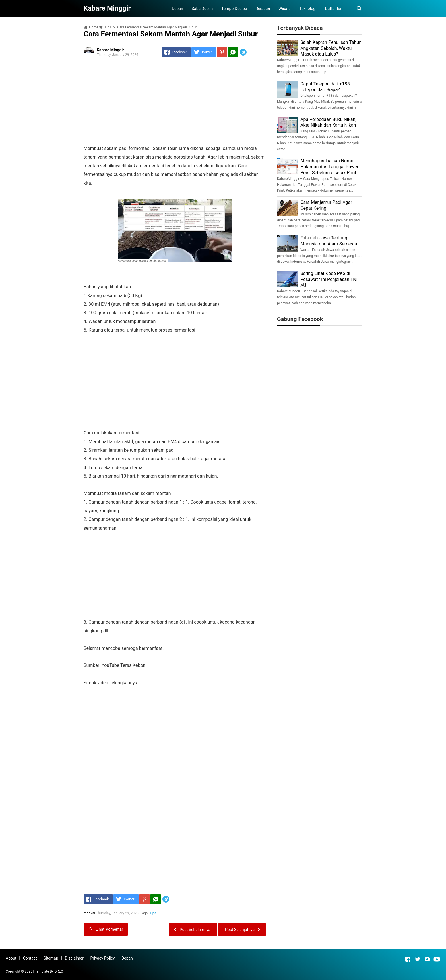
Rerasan (263, 9)
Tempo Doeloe (234, 9)
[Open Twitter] (418, 959)
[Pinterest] (222, 52)
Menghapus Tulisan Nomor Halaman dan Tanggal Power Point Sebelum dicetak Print (329, 167)
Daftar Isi (333, 9)
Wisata (285, 9)
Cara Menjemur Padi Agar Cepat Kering (326, 205)
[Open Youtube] (437, 959)
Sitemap (51, 958)
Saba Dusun (202, 9)
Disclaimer (74, 958)
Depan (177, 9)
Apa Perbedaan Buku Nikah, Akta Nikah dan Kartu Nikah (328, 122)
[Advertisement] (175, 104)
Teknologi (308, 9)
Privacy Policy (102, 958)
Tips (153, 913)
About (11, 958)
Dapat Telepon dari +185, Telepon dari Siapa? (326, 87)
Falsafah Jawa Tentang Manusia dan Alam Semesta (329, 241)
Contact (30, 958)
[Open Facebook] (408, 959)
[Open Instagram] (427, 959)
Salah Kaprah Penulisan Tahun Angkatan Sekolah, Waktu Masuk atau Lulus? (331, 48)
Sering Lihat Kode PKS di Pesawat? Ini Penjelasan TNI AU (329, 279)
